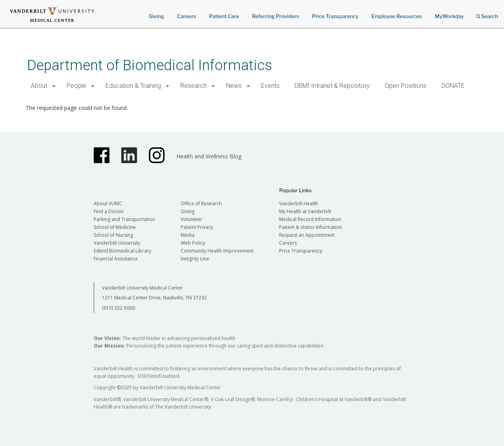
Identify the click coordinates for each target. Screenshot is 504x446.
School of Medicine (115, 227)
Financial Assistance (116, 259)
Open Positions (406, 86)
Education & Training (133, 86)
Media (188, 235)
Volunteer (192, 219)
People (76, 86)
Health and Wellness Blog (209, 156)
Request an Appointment (307, 235)
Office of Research (201, 203)
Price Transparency (335, 16)
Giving (157, 16)
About (39, 86)
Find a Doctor (109, 211)
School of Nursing (113, 235)
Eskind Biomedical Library (122, 251)
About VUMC (108, 203)
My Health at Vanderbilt (305, 211)
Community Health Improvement (217, 251)
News (234, 86)
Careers (187, 16)
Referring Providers (275, 16)
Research (194, 86)
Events (270, 86)
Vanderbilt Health (299, 203)
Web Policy (193, 243)
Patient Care (224, 16)
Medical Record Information (310, 219)
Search (487, 14)
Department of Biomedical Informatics (150, 65)
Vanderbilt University (117, 243)
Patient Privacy (197, 227)
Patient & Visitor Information (311, 227)
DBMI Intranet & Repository (332, 86)
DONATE (453, 86)
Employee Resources (397, 16)
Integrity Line (195, 259)
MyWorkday (449, 16)
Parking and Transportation (124, 219)
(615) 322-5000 (119, 308)
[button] (54, 86)
